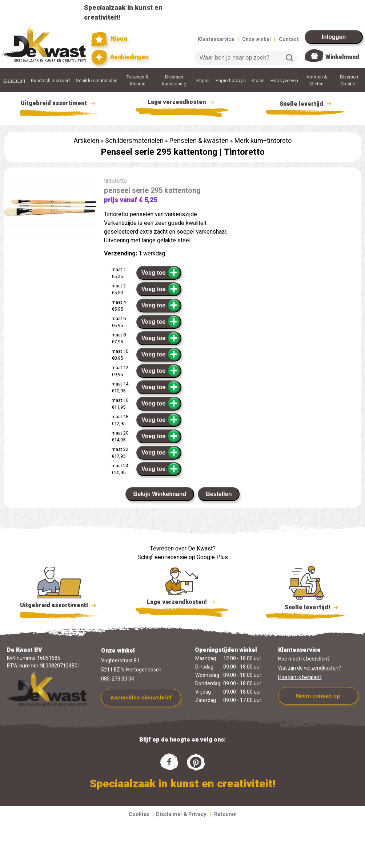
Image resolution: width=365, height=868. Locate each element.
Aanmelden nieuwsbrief (141, 697)
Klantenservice (216, 39)
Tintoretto (244, 152)
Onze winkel (256, 39)
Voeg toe (161, 272)
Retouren (225, 814)
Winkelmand (342, 57)
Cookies (139, 814)
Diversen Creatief (349, 80)
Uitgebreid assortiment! (59, 605)
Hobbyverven (284, 80)
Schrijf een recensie (162, 557)
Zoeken (289, 58)
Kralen (258, 80)
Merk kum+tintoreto (263, 141)
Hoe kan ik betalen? (300, 677)
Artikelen (87, 141)
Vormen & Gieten (317, 80)
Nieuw (109, 39)
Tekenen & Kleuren (138, 80)
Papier (203, 80)
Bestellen (219, 494)
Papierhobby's (231, 80)
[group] (50, 209)
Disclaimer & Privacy (181, 814)
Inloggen (334, 37)
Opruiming (14, 80)
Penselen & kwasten (199, 141)
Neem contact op (318, 696)
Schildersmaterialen (97, 80)
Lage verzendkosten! (182, 603)
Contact (289, 39)
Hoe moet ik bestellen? (304, 659)
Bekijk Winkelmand (160, 494)
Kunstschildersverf (51, 80)
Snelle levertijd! (307, 607)
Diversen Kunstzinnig (174, 80)
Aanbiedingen (120, 57)
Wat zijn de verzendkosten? (310, 668)
